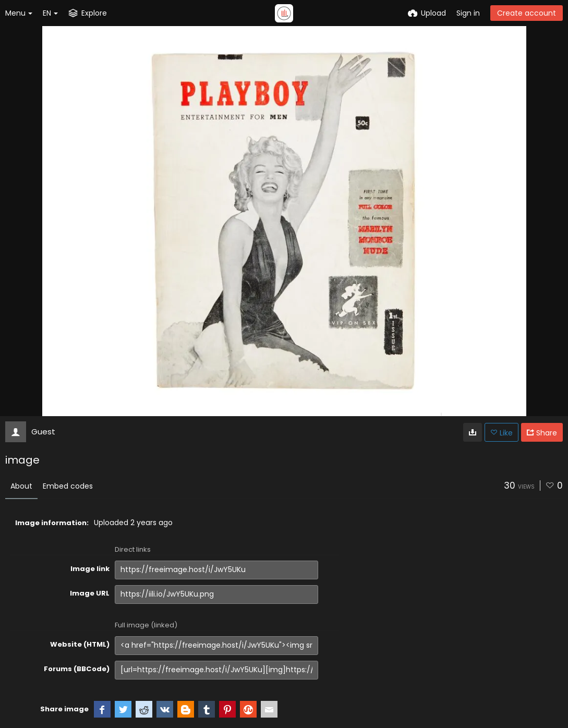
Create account (527, 13)
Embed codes (68, 486)
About (21, 486)
